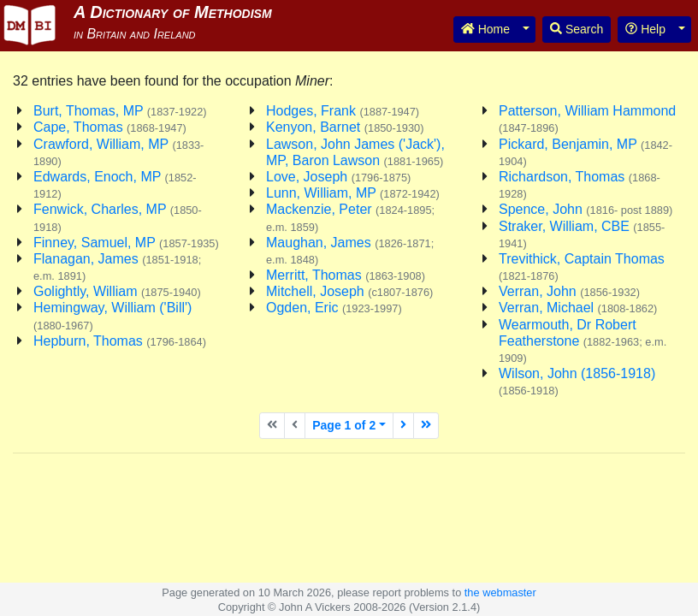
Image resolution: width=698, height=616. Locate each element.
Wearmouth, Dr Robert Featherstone (583, 341)
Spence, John (586, 209)
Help (645, 29)
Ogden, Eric (334, 308)
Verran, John (569, 291)
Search (577, 29)
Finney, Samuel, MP (126, 243)
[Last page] (426, 426)
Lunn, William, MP (353, 193)
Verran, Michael (578, 308)
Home (485, 29)
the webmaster (500, 592)
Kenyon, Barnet (345, 127)
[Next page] (403, 426)
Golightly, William (117, 291)
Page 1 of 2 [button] (344, 425)
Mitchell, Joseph (349, 291)
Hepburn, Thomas (120, 341)
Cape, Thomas (110, 127)
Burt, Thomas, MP (120, 111)
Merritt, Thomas (346, 275)
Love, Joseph (338, 177)
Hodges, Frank (343, 111)
